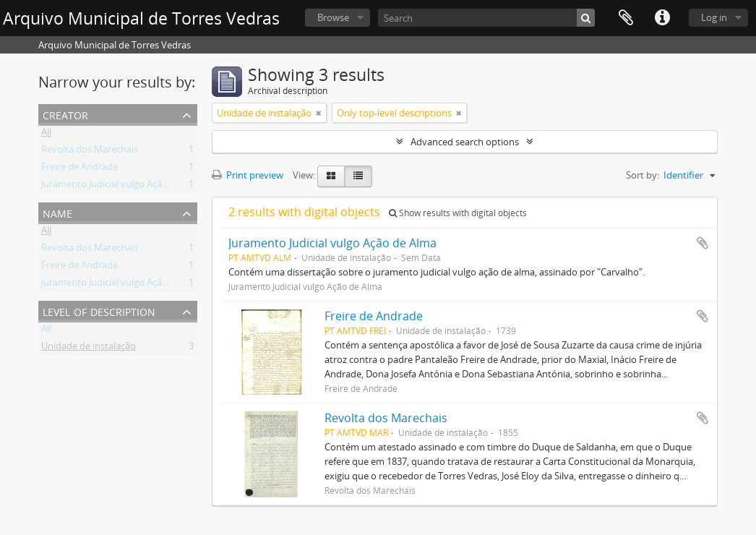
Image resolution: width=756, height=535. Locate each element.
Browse (333, 17)
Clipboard (626, 18)
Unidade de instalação (89, 348)
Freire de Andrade (80, 169)
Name (57, 212)
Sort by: (643, 175)
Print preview (248, 175)
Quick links (662, 18)
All (46, 134)
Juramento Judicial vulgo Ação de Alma (123, 187)
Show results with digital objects (458, 213)
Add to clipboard (703, 243)
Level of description (99, 311)
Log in (714, 17)
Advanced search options (465, 142)
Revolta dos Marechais (90, 152)
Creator (65, 114)
